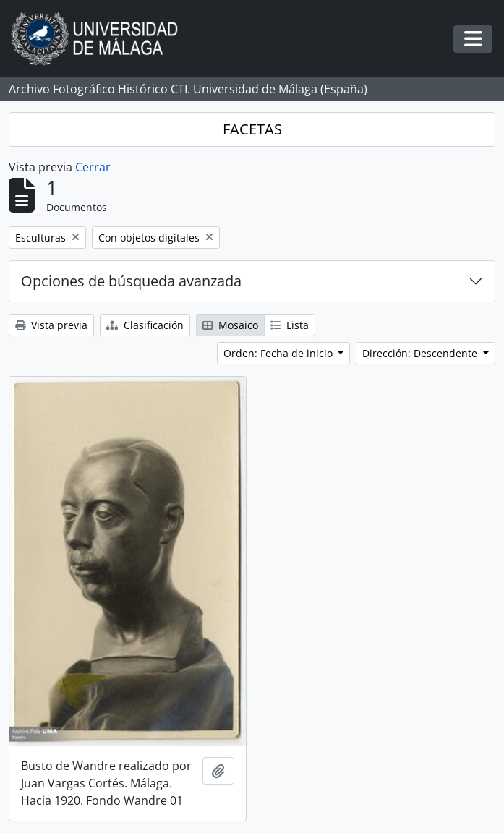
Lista (290, 325)
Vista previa (51, 325)
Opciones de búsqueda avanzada (131, 281)
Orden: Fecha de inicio (279, 353)
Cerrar (93, 167)
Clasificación (145, 325)
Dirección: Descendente (421, 353)
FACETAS (252, 129)
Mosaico (230, 325)
